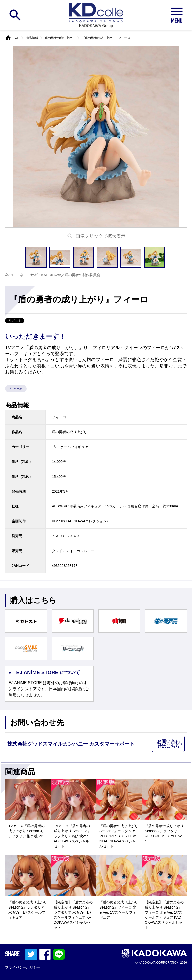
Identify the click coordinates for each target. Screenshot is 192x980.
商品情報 (32, 38)
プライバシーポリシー (23, 967)
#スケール (16, 389)
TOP (16, 38)
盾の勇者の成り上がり (60, 38)
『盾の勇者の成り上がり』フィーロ (106, 38)
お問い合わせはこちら (168, 744)
